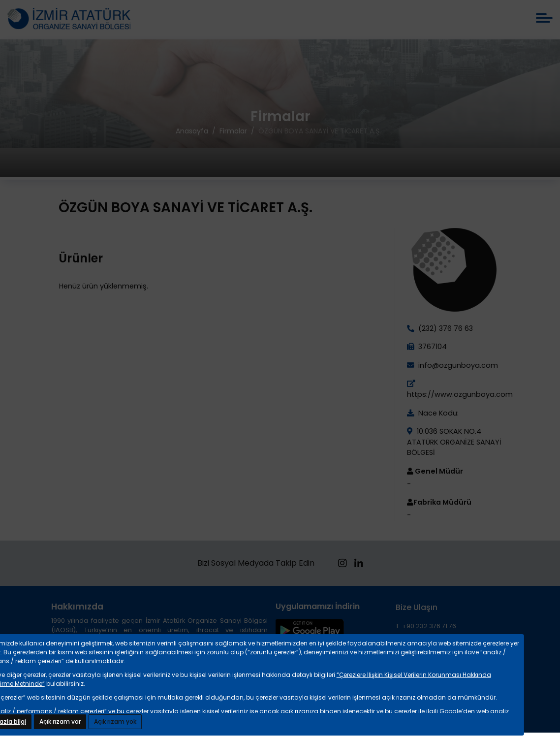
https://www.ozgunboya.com (460, 394)
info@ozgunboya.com (457, 365)
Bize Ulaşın (417, 607)
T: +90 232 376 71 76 (426, 626)
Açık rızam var (60, 722)
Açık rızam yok (115, 722)
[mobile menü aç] (544, 18)
